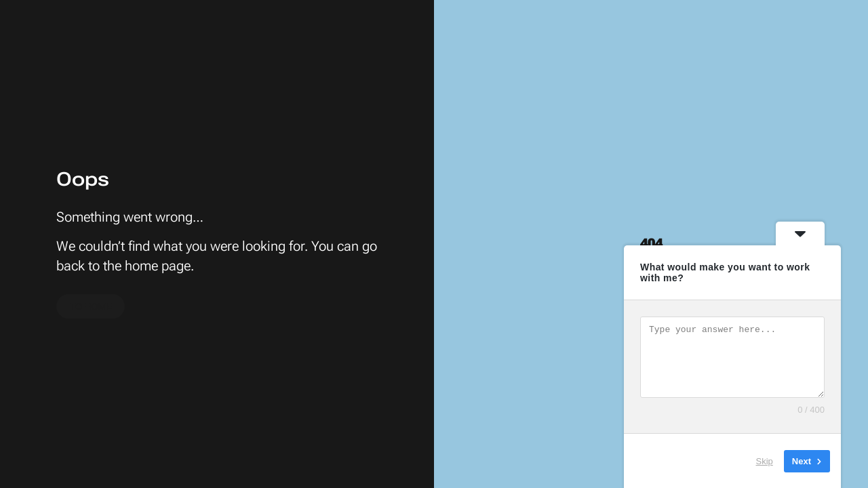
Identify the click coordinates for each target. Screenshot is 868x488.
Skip (765, 461)
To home (91, 307)
